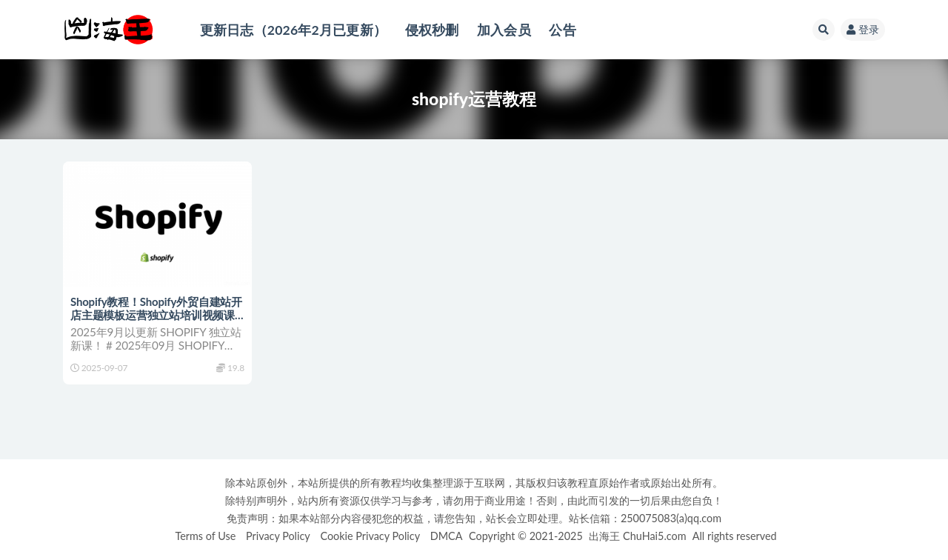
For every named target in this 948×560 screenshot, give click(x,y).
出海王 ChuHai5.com (637, 536)
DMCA (447, 536)
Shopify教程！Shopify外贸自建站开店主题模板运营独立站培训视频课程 (156, 315)
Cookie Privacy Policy (370, 536)
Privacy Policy (278, 536)
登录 (863, 29)
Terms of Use (205, 536)
